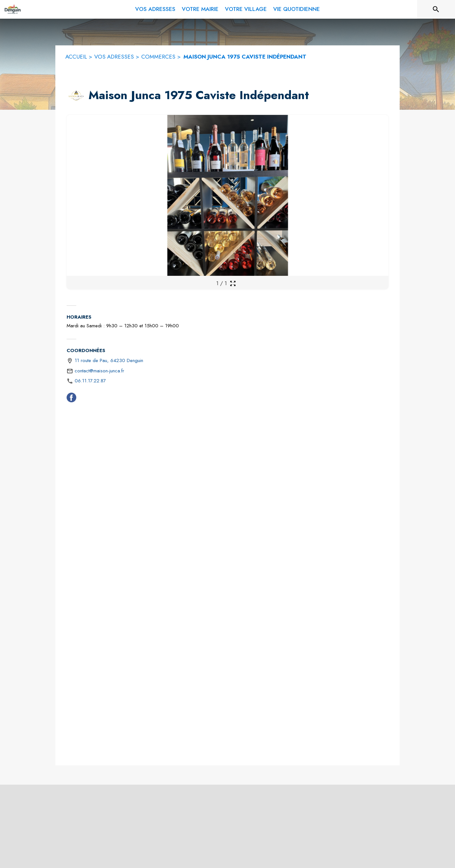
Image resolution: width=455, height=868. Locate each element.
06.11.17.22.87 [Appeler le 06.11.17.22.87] (90, 381)
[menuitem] (155, 8)
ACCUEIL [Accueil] (76, 57)
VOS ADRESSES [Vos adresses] (114, 57)
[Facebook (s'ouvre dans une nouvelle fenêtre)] (71, 399)
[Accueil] (12, 9)
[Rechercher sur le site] (436, 9)
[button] (76, 96)
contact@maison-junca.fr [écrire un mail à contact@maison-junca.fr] (99, 371)
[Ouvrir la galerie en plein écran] (233, 283)
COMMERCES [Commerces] (158, 57)
